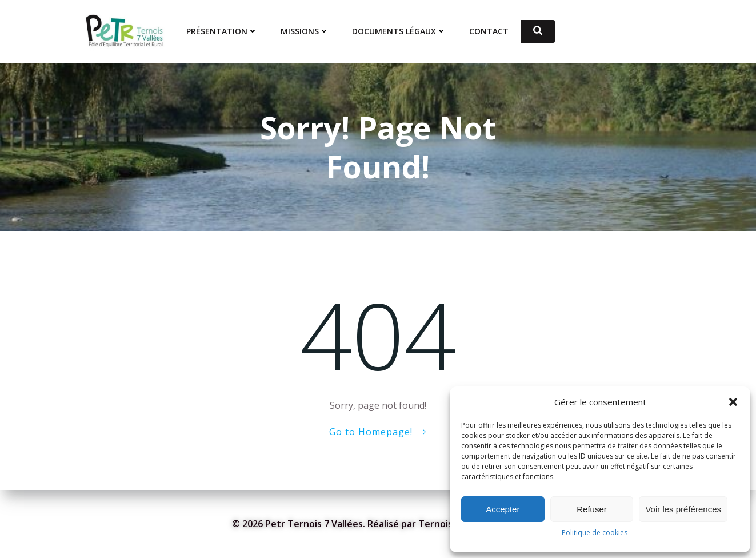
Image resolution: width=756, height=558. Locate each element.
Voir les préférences (683, 509)
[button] (733, 402)
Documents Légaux (400, 32)
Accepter (503, 509)
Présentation (223, 32)
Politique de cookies (595, 533)
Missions (305, 32)
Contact (489, 32)
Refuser (592, 509)
